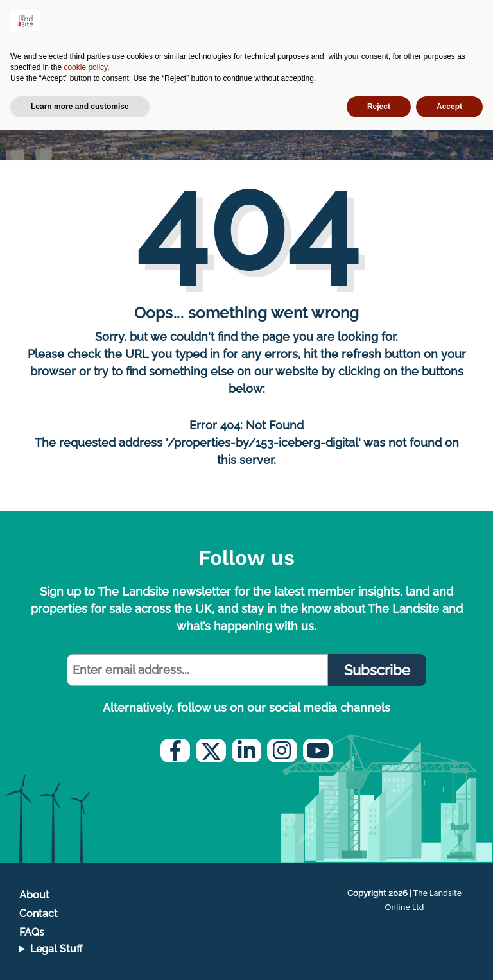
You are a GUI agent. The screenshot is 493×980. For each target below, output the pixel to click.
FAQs (32, 932)
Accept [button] (449, 107)
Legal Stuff (56, 949)
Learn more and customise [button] (80, 107)
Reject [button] (379, 107)
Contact (39, 914)
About (34, 895)
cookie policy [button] (85, 67)
